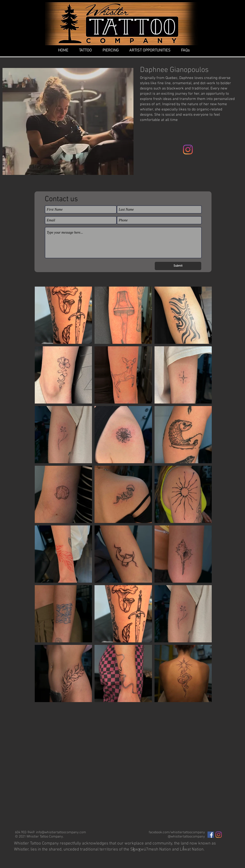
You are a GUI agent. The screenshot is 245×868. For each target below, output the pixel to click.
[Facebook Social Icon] (211, 835)
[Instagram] (188, 150)
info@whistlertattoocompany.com (61, 832)
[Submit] (178, 266)
